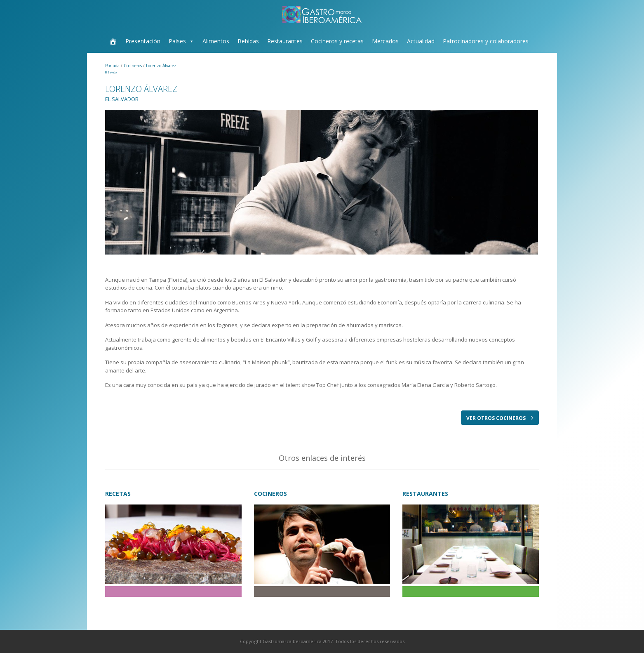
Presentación (143, 41)
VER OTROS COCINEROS (500, 418)
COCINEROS (270, 494)
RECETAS (118, 494)
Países (177, 41)
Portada (113, 66)
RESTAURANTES (425, 494)
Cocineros (133, 66)
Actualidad (421, 41)
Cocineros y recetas (337, 41)
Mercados (385, 41)
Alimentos (216, 41)
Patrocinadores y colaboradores (486, 41)
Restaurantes (285, 41)
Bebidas (248, 41)
